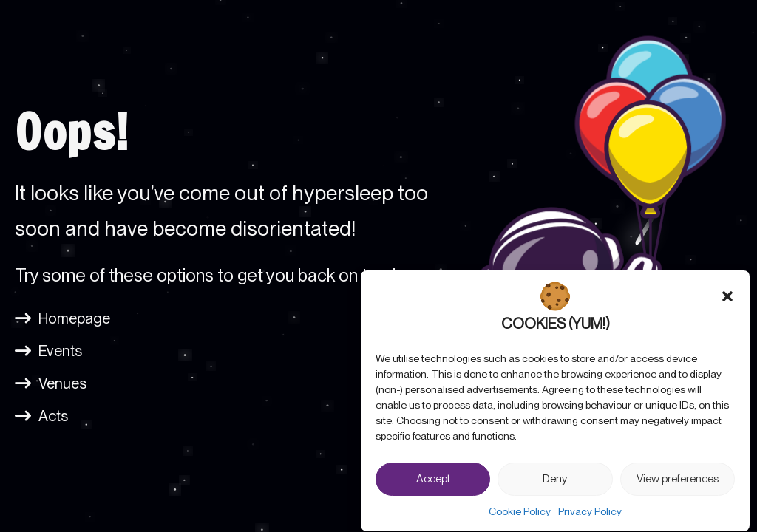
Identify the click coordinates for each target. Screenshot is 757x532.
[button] (727, 303)
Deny (555, 485)
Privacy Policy (590, 518)
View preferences (678, 485)
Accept (433, 485)
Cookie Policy (520, 518)
